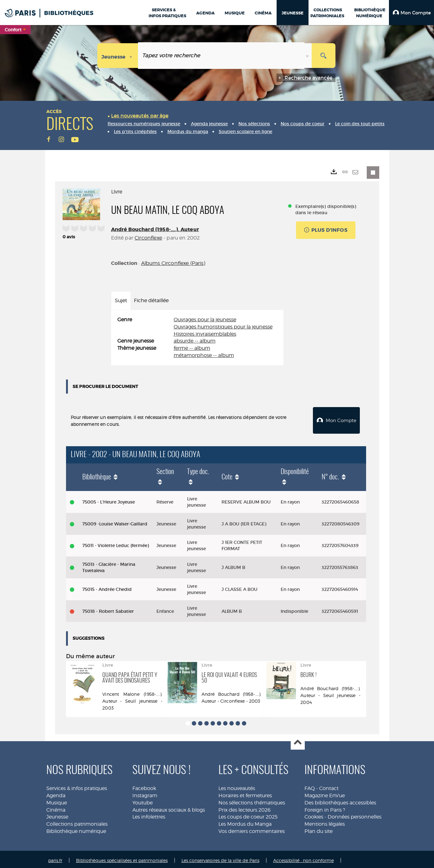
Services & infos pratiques (77, 786)
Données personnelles (355, 814)
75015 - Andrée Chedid (107, 587)
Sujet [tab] (121, 300)
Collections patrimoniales (77, 821)
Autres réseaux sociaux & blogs (169, 807)
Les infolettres (149, 814)
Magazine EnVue (325, 793)
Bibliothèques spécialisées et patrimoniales (122, 858)
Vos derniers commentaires (252, 829)
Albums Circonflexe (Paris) (173, 263)
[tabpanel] (197, 338)
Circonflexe (148, 238)
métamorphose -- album (204, 355)
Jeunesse (57, 814)
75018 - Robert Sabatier (108, 609)
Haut (298, 740)
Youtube (143, 800)
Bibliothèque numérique (76, 829)
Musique (57, 800)
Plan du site (319, 829)
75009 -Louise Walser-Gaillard (115, 521)
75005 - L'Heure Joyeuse (109, 499)
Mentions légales (325, 821)
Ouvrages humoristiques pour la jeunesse (223, 327)
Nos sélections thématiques (252, 800)
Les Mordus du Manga (245, 821)
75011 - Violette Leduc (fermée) (116, 543)
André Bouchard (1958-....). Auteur (155, 229)
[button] (411, 13)
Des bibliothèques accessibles (340, 800)
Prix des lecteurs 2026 (245, 807)
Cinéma (56, 807)
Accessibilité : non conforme (304, 858)
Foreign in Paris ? (325, 807)
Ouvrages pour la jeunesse (205, 320)
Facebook (144, 786)
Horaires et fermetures (245, 793)
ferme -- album (192, 348)
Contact (329, 786)
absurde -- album (195, 341)
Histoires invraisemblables (205, 334)
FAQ (310, 786)
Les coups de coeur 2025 (248, 814)
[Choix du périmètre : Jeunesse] (118, 56)
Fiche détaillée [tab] (151, 300)
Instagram (145, 793)
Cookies (314, 814)
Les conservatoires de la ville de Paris (220, 858)
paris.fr (55, 858)
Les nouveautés (237, 786)
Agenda (56, 793)
